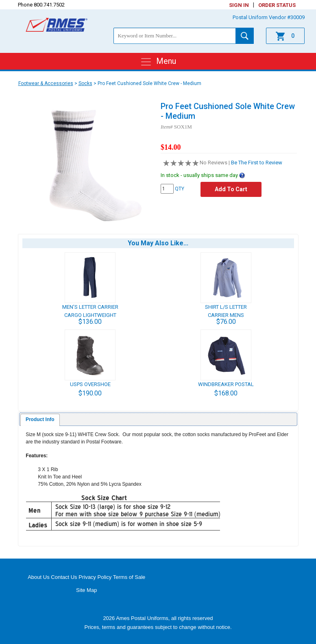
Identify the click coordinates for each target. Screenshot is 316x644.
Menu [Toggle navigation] (158, 62)
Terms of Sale (129, 577)
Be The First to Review (257, 163)
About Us (38, 577)
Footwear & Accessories (46, 83)
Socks (85, 83)
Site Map (86, 590)
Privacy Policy (95, 577)
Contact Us (64, 577)
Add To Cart (231, 189)
